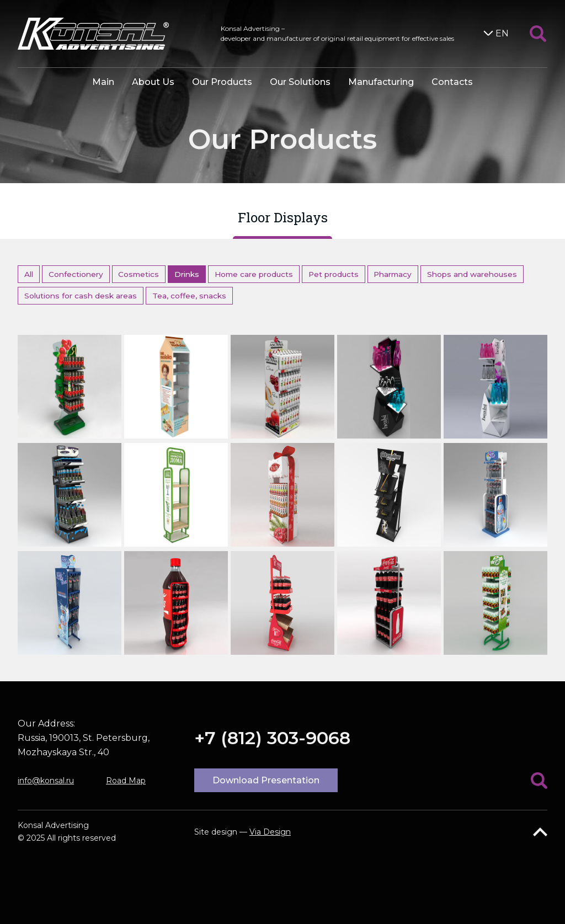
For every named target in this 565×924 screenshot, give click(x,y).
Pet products (334, 274)
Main (103, 82)
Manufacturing (381, 82)
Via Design (270, 832)
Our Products (222, 82)
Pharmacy (393, 274)
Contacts (452, 82)
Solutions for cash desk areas (81, 296)
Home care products (254, 274)
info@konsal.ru (46, 781)
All (29, 274)
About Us (153, 82)
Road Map (126, 781)
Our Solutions (300, 82)
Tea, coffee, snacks (189, 296)
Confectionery (76, 274)
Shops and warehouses (472, 274)
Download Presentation (266, 780)
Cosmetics (138, 274)
